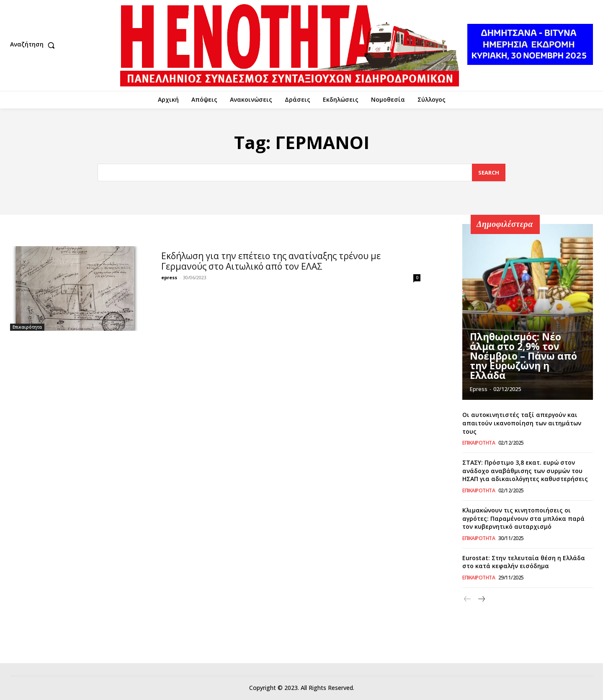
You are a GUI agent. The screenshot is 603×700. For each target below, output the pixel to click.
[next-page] (481, 599)
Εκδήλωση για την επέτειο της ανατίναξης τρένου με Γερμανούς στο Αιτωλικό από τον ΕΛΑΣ (271, 261)
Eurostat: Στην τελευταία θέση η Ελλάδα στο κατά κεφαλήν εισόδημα (524, 562)
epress (169, 277)
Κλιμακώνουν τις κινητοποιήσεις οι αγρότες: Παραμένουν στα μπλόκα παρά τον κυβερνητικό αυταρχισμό (523, 518)
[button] (34, 45)
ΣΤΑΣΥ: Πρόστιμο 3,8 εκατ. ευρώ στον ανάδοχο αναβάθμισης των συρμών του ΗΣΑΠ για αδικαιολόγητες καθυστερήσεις (525, 471)
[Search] (489, 173)
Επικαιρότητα (27, 327)
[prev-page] (468, 599)
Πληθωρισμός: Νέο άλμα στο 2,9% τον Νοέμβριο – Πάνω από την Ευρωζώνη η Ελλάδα (528, 363)
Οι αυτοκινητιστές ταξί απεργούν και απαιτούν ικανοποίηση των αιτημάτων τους (522, 423)
